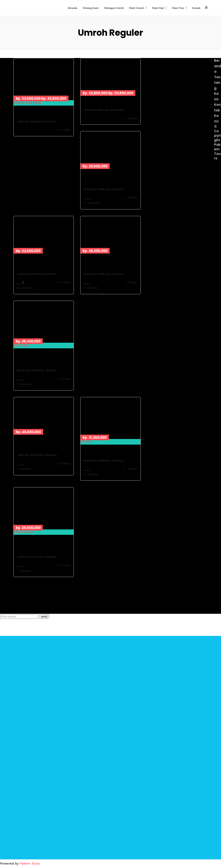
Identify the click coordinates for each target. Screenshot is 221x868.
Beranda (72, 8)
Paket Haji (158, 8)
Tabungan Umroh (114, 8)
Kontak (196, 8)
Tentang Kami (91, 8)
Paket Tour (178, 8)
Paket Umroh (137, 8)
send (44, 616)
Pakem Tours (30, 863)
